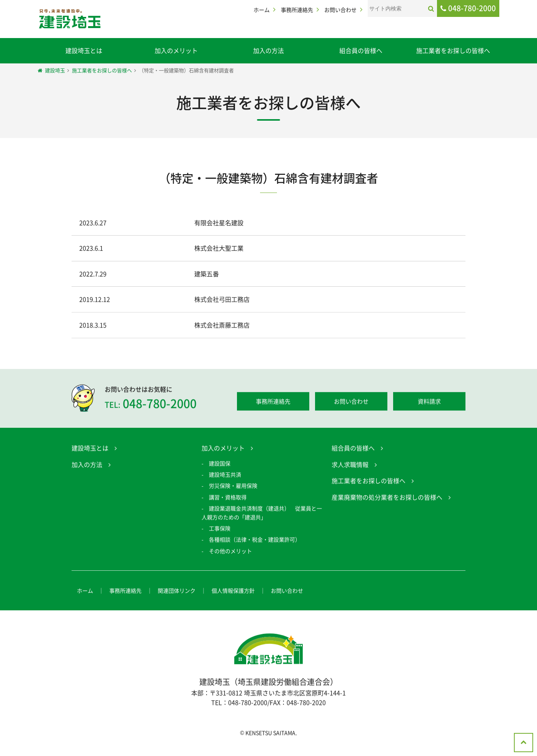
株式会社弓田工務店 (222, 301)
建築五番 (207, 274)
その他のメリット (230, 552)
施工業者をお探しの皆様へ (453, 50)
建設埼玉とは (84, 50)
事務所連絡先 (297, 10)
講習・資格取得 (228, 498)
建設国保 (220, 464)
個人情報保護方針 (233, 592)
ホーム (262, 10)
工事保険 (220, 529)
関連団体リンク (177, 592)
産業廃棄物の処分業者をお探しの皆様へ (387, 498)
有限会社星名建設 (219, 223)
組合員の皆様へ (361, 50)
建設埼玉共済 (225, 476)
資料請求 (429, 402)
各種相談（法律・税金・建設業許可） (255, 541)
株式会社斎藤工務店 (222, 326)
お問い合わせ (340, 10)
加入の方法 (268, 50)
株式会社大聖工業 (219, 248)
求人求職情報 (350, 465)
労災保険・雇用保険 (233, 487)
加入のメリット (176, 50)
